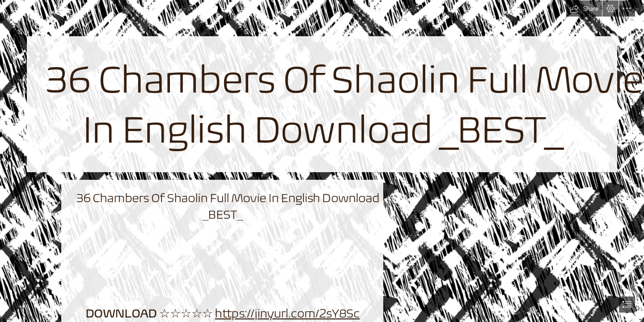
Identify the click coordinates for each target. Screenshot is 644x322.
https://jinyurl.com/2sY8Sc (287, 313)
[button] (584, 8)
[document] (322, 161)
